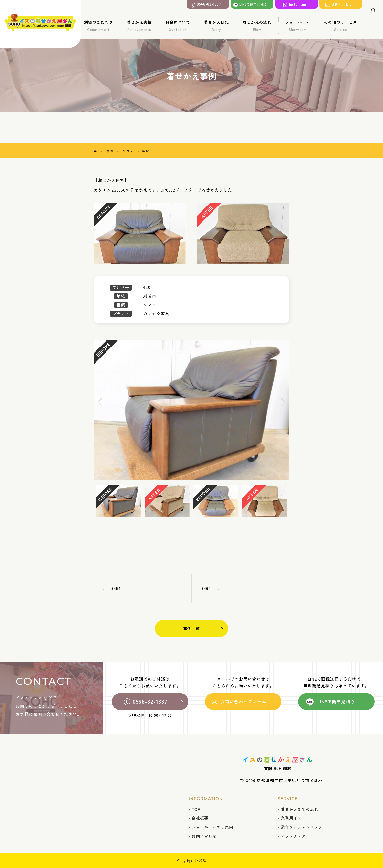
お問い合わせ (204, 836)
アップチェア (293, 836)
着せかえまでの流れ (300, 809)
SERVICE (288, 799)
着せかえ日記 (216, 25)
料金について (178, 25)
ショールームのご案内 (213, 827)
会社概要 (200, 818)
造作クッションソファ (302, 827)
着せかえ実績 (139, 25)
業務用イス (291, 818)
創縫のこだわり (99, 25)
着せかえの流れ (257, 25)
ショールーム (298, 25)
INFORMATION (206, 799)
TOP (196, 809)
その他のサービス (340, 25)
